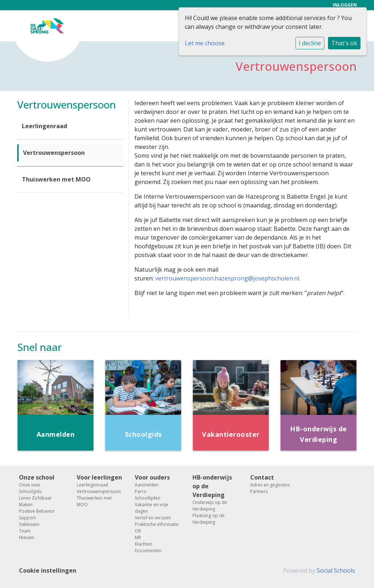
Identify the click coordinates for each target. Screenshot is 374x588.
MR (138, 537)
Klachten (144, 544)
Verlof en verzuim (153, 518)
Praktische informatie (157, 524)
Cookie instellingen (48, 570)
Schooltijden (148, 498)
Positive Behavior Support (37, 514)
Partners (259, 491)
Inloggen (345, 5)
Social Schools (336, 570)
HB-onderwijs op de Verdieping (212, 486)
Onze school (37, 477)
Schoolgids (30, 491)
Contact (262, 477)
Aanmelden (147, 485)
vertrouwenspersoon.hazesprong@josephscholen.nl (227, 278)
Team (25, 531)
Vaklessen (29, 524)
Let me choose (205, 43)
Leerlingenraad (45, 126)
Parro (141, 491)
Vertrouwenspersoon (54, 153)
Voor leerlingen (99, 477)
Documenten (148, 551)
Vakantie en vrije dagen (152, 508)
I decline (310, 43)
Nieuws (26, 537)
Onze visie (30, 485)
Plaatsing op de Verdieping (209, 519)
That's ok (344, 43)
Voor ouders (152, 477)
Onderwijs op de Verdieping (210, 506)
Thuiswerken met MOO (56, 179)
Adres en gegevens (270, 485)
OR (138, 531)
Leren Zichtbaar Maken (35, 501)
